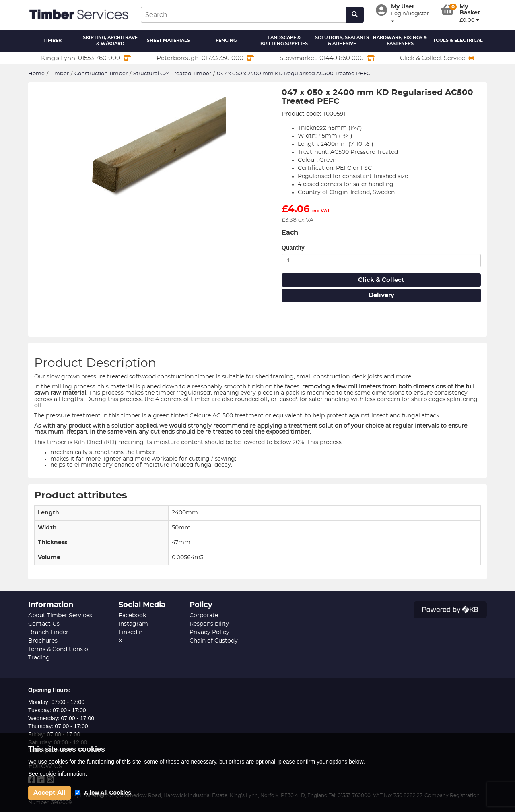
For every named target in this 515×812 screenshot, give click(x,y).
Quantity (293, 248)
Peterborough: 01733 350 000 (205, 58)
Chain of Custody (214, 641)
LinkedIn (131, 632)
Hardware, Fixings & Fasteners (400, 41)
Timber (53, 40)
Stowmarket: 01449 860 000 (327, 58)
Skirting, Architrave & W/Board (110, 41)
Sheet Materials (168, 40)
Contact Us (44, 624)
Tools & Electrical (458, 40)
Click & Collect (381, 280)
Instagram (133, 624)
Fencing (226, 40)
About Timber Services (60, 616)
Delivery (381, 295)
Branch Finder (48, 632)
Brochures (43, 641)
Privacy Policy (209, 632)
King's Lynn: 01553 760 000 (86, 58)
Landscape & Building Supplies (284, 41)
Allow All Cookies (108, 793)
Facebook (132, 616)
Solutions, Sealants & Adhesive (342, 41)
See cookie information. (58, 774)
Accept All (49, 793)
